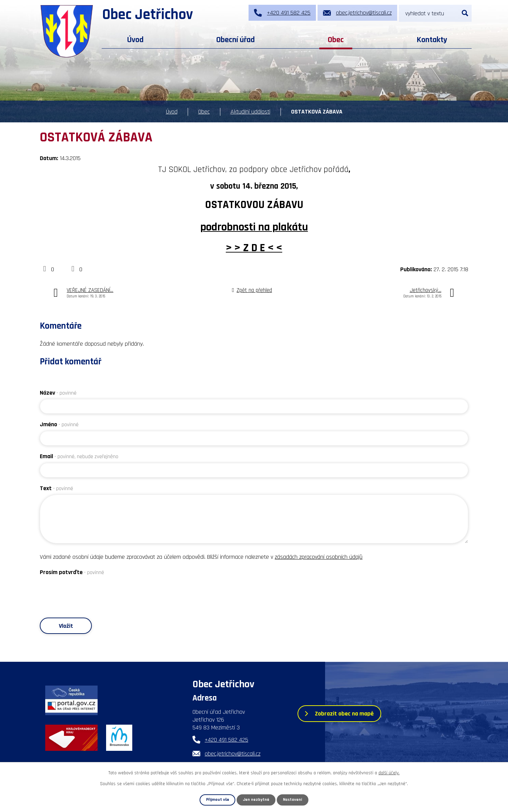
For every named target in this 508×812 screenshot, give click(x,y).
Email (79, 456)
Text (56, 488)
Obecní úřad (235, 40)
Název (58, 393)
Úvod (135, 40)
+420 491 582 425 (226, 740)
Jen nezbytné (256, 800)
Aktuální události (250, 112)
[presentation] (91, 592)
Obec (336, 40)
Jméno (59, 424)
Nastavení (293, 800)
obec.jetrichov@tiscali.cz (233, 754)
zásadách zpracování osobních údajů (319, 557)
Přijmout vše (217, 800)
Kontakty (432, 40)
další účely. (389, 773)
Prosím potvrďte (72, 572)
